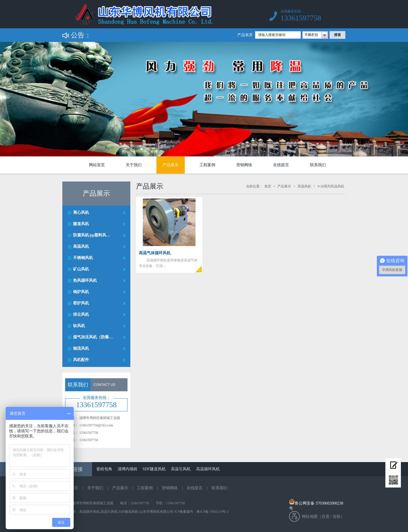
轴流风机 (81, 348)
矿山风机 (81, 269)
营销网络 (244, 165)
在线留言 (281, 165)
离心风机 (81, 212)
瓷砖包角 (104, 469)
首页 (268, 186)
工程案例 (207, 165)
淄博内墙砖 (127, 469)
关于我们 (134, 165)
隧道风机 (81, 224)
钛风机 (79, 326)
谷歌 (337, 517)
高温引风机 (181, 469)
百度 (326, 517)
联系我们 (318, 165)
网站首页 (97, 165)
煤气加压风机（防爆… (93, 337)
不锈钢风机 (83, 258)
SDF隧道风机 (154, 469)
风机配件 (81, 360)
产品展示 (171, 165)
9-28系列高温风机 (331, 186)
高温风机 (81, 246)
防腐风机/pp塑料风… (92, 235)
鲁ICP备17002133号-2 (213, 512)
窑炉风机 (81, 303)
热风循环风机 (85, 280)
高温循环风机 (208, 469)
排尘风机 (81, 314)
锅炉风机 (81, 292)
